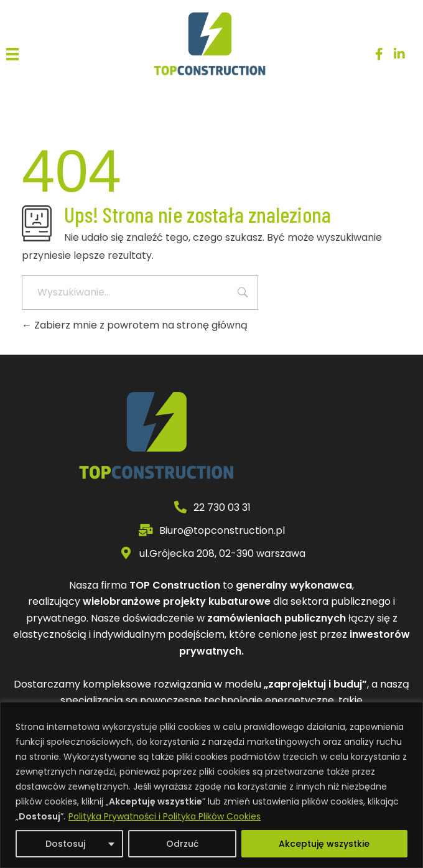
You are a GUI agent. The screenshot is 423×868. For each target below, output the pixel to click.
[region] (211, 785)
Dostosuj (65, 844)
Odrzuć (182, 844)
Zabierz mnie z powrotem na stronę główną (135, 325)
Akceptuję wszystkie (324, 844)
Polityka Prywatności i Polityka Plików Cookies (165, 816)
